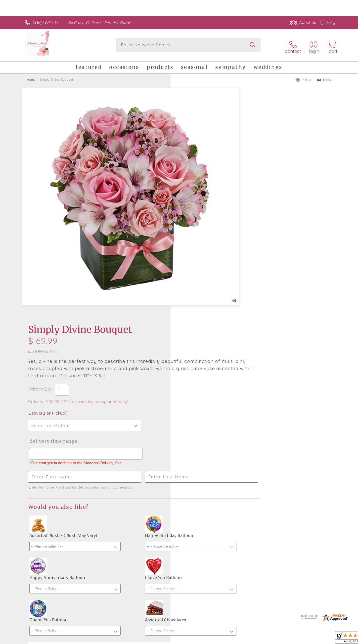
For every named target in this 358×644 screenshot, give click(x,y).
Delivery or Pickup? (199, 180)
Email (325, 76)
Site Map (322, 639)
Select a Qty (191, 155)
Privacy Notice (256, 639)
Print (304, 76)
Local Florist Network (291, 639)
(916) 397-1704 (45, 22)
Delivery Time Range (204, 208)
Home (31, 76)
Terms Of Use (226, 639)
